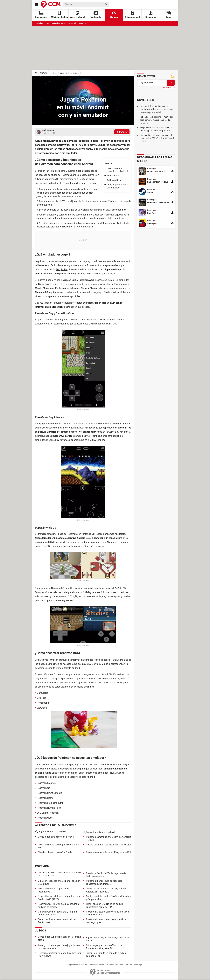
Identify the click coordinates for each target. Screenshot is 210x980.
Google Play (62, 269)
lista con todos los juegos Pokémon (95, 292)
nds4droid (120, 534)
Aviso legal (138, 965)
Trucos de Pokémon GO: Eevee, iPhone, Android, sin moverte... (106, 890)
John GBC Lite (109, 324)
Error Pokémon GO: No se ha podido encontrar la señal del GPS (104, 905)
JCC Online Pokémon (48, 813)
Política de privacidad (114, 965)
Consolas (39, 23)
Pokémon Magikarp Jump (50, 803)
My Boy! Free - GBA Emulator (69, 428)
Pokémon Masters (46, 783)
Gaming (114, 15)
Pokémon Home (45, 798)
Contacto (128, 965)
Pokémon (74, 73)
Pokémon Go (44, 788)
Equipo (84, 965)
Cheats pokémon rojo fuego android (104, 845)
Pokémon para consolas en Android (117, 170)
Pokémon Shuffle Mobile (50, 793)
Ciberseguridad (132, 15)
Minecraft (72, 23)
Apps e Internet (78, 15)
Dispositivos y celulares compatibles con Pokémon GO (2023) (59, 898)
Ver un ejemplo (169, 88)
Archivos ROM (114, 180)
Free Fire (83, 23)
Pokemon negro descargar (51, 845)
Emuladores (113, 176)
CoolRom (42, 698)
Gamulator (42, 693)
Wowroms (42, 708)
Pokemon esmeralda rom (99, 852)
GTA (47, 23)
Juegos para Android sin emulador (118, 186)
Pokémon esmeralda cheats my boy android (109, 837)
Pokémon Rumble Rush (49, 808)
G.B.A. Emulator (98, 440)
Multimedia (96, 15)
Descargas (151, 15)
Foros (169, 15)
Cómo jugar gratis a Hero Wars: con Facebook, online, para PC (104, 947)
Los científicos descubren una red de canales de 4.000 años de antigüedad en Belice (157, 138)
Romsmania (43, 703)
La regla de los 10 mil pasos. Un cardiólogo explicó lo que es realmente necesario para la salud (157, 109)
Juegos (63, 73)
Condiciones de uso (96, 965)
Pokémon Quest (45, 818)
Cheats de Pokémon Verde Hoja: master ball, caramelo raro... (106, 875)
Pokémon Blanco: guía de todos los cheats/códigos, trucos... (104, 882)
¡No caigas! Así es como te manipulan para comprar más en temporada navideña (157, 120)
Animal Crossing (59, 23)
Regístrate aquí (74, 965)
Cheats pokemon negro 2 (51, 852)
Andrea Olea (48, 130)
